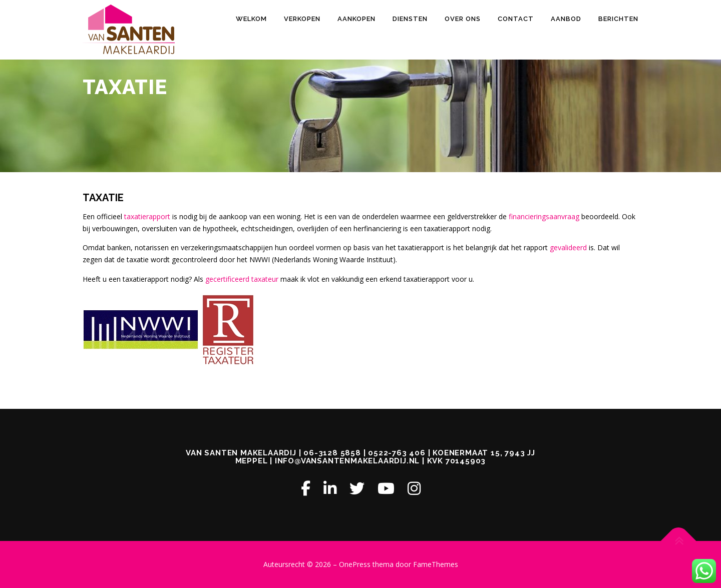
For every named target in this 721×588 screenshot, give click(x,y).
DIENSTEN (410, 19)
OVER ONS (463, 19)
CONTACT (516, 19)
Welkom (251, 19)
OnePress (355, 564)
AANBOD (566, 19)
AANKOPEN (356, 19)
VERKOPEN (302, 19)
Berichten (618, 19)
